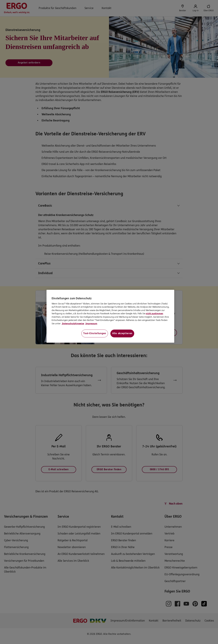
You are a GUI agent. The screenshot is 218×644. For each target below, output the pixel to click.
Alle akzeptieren (122, 333)
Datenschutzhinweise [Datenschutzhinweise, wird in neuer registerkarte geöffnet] (73, 324)
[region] (110, 316)
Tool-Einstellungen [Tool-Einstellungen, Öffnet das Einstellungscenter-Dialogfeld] (95, 333)
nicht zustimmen (154, 314)
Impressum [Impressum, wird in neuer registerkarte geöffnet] (91, 324)
